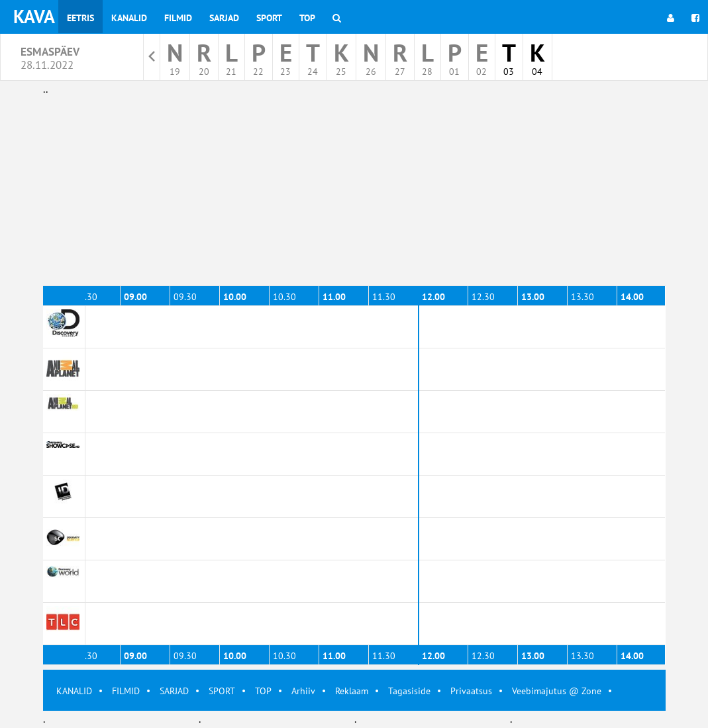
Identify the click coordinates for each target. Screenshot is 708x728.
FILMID (126, 691)
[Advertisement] (354, 191)
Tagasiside (409, 691)
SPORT (222, 691)
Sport (269, 18)
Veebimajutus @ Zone (557, 691)
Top (307, 18)
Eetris (80, 18)
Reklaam (352, 691)
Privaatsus (471, 691)
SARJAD (174, 691)
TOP (263, 691)
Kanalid (129, 18)
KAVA (34, 16)
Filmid (178, 18)
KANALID (74, 691)
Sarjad (224, 18)
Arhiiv (303, 691)
